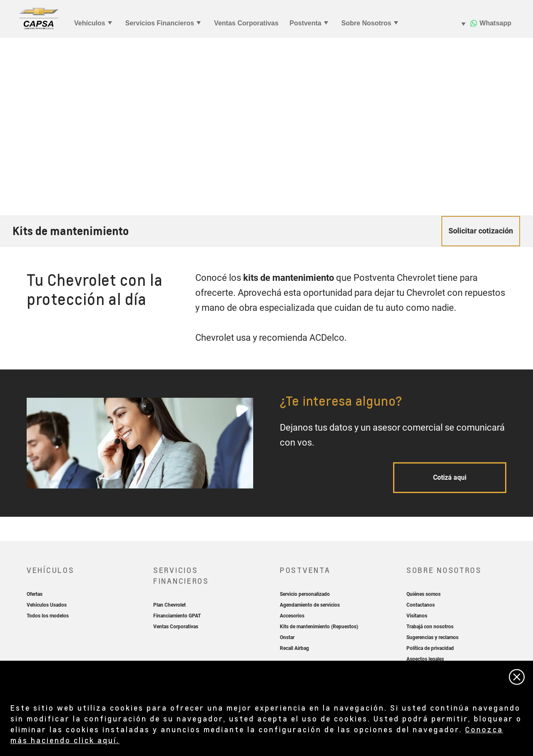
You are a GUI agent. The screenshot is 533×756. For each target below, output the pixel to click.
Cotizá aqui (450, 477)
